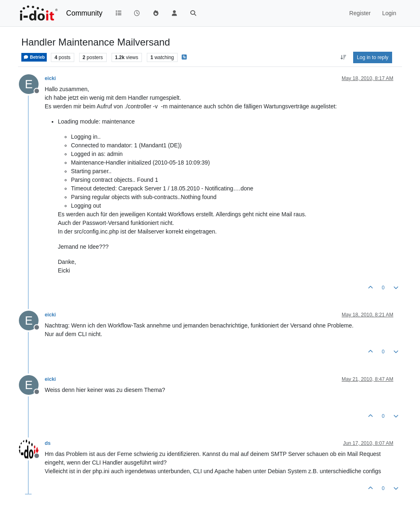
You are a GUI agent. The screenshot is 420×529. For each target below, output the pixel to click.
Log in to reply (373, 57)
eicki (50, 78)
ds (48, 443)
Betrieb (34, 57)
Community (84, 13)
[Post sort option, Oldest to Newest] (343, 57)
